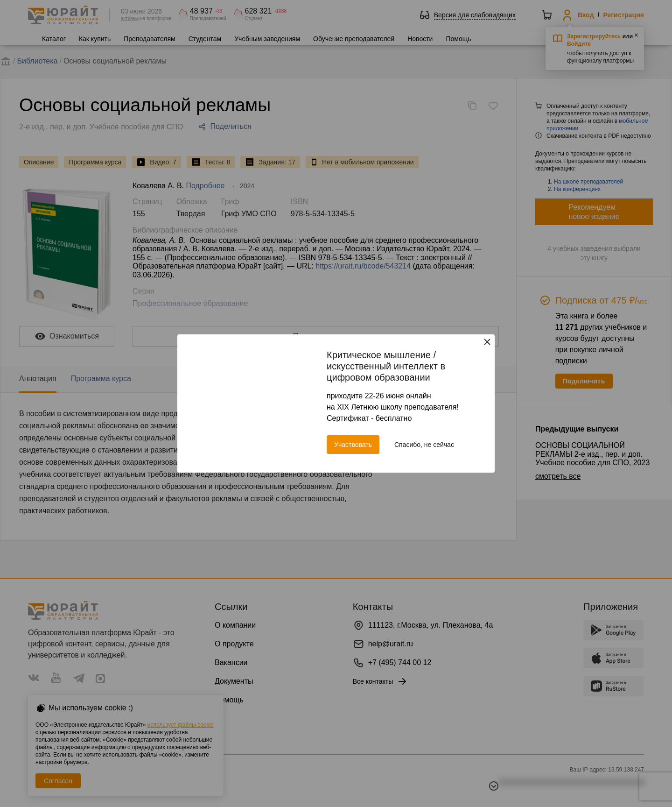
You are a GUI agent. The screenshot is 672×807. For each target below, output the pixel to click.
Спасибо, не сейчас (424, 445)
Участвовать (353, 445)
